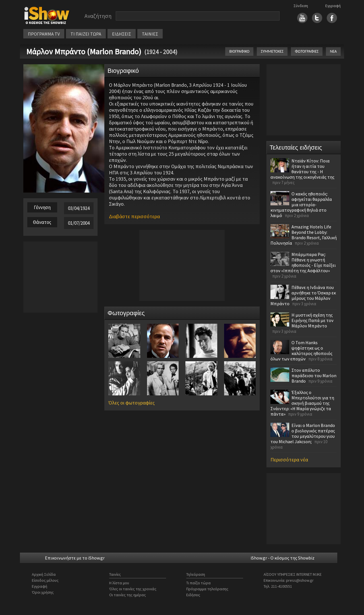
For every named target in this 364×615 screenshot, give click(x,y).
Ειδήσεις (193, 595)
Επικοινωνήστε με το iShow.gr (75, 558)
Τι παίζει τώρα (198, 583)
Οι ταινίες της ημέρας (128, 595)
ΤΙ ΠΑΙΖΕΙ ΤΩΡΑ (86, 34)
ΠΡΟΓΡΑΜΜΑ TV (44, 34)
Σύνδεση (301, 6)
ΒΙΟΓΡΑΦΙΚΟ (239, 51)
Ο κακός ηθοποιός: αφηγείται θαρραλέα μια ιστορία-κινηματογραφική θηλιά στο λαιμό (301, 205)
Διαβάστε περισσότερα (134, 216)
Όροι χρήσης (43, 592)
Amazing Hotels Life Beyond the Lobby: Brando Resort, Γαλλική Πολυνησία (304, 235)
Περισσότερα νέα (289, 460)
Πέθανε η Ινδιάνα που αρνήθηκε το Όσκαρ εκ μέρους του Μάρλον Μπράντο (303, 295)
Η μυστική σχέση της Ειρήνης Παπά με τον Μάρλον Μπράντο (313, 320)
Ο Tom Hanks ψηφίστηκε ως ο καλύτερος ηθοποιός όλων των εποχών (301, 351)
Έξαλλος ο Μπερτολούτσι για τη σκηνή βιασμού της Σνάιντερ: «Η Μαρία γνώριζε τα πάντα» (302, 403)
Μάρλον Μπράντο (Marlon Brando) (84, 51)
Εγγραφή (333, 6)
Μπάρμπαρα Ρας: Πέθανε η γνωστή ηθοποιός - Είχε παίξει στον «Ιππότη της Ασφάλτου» (303, 262)
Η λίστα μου (119, 583)
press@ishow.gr (300, 580)
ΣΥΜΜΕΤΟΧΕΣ (272, 51)
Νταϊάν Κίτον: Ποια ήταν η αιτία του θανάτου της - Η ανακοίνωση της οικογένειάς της (302, 169)
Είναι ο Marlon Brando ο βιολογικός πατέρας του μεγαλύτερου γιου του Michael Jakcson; (303, 433)
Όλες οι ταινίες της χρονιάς (133, 589)
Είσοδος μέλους (45, 580)
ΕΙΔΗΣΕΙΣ (122, 34)
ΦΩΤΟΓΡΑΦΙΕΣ (307, 51)
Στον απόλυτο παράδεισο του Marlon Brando (314, 375)
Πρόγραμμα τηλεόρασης (207, 589)
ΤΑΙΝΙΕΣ (150, 34)
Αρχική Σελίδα (44, 574)
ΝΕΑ (333, 51)
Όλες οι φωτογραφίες (132, 403)
